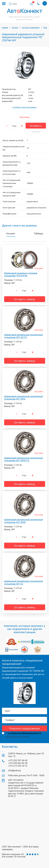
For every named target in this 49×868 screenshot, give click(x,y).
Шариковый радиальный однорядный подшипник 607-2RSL (23, 398)
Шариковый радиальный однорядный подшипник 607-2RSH (23, 521)
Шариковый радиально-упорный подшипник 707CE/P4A (21, 274)
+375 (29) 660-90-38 (18, 763)
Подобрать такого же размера (24, 107)
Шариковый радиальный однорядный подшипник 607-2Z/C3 (23, 336)
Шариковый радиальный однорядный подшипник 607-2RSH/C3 (23, 459)
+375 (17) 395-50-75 (18, 766)
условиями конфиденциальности (24, 733)
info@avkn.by (15, 770)
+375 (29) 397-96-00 (18, 760)
